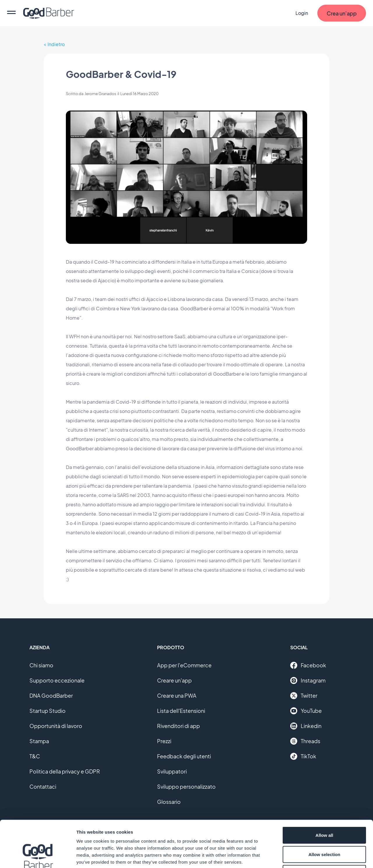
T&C (35, 756)
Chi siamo (41, 665)
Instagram (308, 680)
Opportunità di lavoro (56, 726)
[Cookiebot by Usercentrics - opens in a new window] (38, 857)
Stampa (39, 741)
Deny (324, 830)
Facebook (308, 665)
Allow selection (324, 811)
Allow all (324, 791)
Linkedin (306, 726)
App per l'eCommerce (184, 665)
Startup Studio (47, 711)
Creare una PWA (177, 695)
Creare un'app (174, 680)
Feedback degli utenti (184, 756)
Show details (306, 856)
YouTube (306, 711)
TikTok (303, 756)
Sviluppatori (172, 771)
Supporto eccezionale (57, 680)
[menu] (11, 13)
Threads (305, 741)
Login (302, 13)
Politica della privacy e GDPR (65, 771)
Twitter (304, 696)
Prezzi (164, 741)
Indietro (56, 44)
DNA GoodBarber (51, 695)
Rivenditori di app (178, 726)
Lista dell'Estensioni (181, 711)
